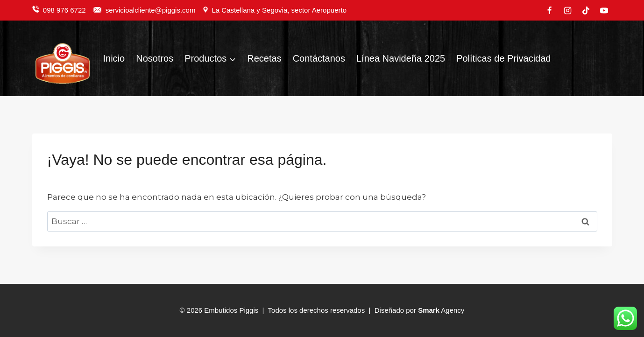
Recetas (264, 58)
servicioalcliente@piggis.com (152, 10)
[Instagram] (567, 10)
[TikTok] (586, 10)
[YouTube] (604, 10)
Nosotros (155, 58)
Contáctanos (319, 58)
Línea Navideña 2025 (401, 58)
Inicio (114, 58)
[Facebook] (549, 10)
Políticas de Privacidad (503, 58)
